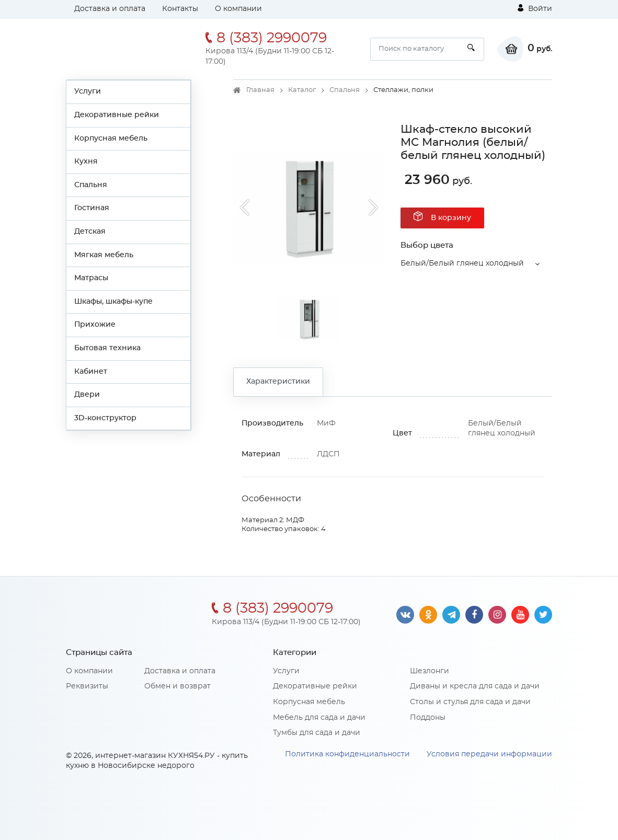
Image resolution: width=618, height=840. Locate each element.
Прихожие (95, 325)
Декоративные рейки (117, 115)
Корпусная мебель (111, 139)
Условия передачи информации (489, 754)
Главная (260, 90)
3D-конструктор (105, 418)
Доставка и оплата (110, 9)
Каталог (302, 90)
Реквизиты (87, 686)
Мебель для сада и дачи (319, 718)
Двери (87, 395)
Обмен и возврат (178, 686)
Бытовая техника (107, 348)
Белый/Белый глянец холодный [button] (462, 263)
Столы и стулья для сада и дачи (470, 702)
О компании (238, 9)
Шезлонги (430, 671)
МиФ (326, 423)
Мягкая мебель (104, 255)
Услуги (88, 91)
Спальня (91, 185)
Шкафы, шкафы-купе (113, 302)
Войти (535, 8)
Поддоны (428, 718)
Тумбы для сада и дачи (317, 733)
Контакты (180, 9)
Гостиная (92, 208)
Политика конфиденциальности (347, 754)
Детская (90, 232)
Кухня (86, 162)
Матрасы (91, 278)
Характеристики (278, 382)
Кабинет (91, 372)
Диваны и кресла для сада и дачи (475, 686)
